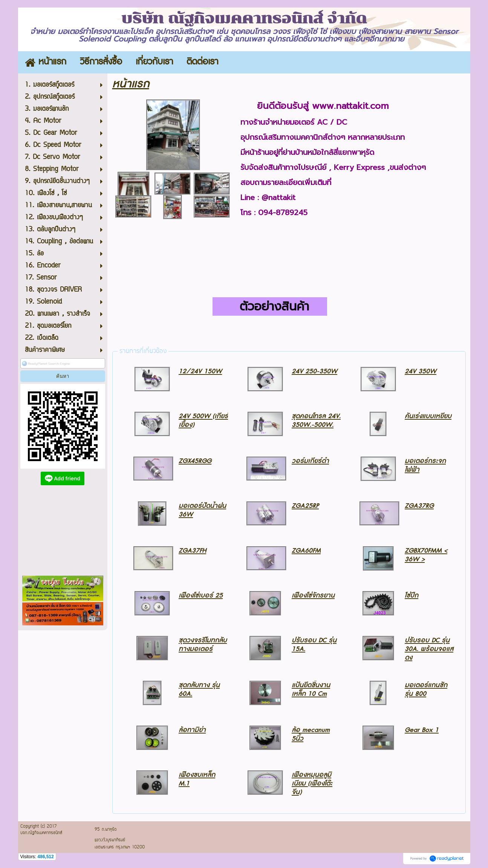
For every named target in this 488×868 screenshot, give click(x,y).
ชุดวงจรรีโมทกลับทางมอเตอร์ (203, 645)
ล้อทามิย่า (192, 730)
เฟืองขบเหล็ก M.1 (197, 779)
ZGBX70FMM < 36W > (426, 555)
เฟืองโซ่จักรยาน (313, 595)
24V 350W (421, 371)
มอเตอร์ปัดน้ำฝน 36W (202, 510)
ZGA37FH (192, 551)
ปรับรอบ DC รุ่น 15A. (314, 645)
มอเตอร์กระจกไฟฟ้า (425, 465)
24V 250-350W (314, 371)
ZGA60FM (306, 551)
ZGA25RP (305, 506)
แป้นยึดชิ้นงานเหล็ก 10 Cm (311, 689)
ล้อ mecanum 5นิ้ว (311, 734)
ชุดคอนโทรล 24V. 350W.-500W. (316, 420)
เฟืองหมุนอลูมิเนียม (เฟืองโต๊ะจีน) (312, 783)
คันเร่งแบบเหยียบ (428, 416)
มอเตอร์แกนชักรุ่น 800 (426, 689)
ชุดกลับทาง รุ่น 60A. (199, 689)
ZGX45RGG (195, 461)
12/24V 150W (200, 371)
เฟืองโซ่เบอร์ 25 (201, 595)
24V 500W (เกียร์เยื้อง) (203, 420)
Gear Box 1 (422, 730)
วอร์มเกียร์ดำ (310, 461)
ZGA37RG (419, 506)
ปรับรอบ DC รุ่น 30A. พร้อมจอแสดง (429, 649)
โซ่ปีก (412, 595)
